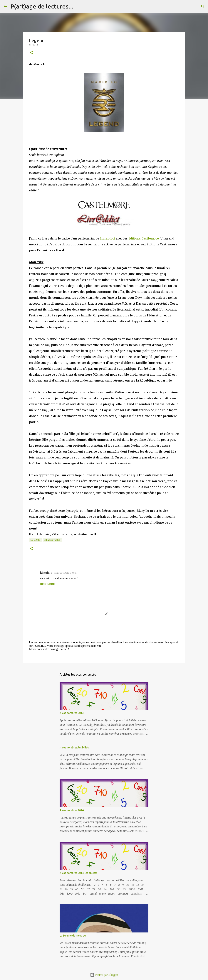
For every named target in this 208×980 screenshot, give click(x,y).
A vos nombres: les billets (75, 748)
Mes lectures (52, 540)
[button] (31, 53)
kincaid (45, 573)
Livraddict (107, 238)
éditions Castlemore (143, 238)
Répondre (47, 584)
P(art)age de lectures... (42, 6)
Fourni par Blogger (104, 975)
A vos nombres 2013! (72, 713)
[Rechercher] (79, 6)
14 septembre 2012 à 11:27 (64, 573)
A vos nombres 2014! (72, 810)
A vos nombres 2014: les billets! (78, 873)
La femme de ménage (73, 936)
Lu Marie (35, 540)
